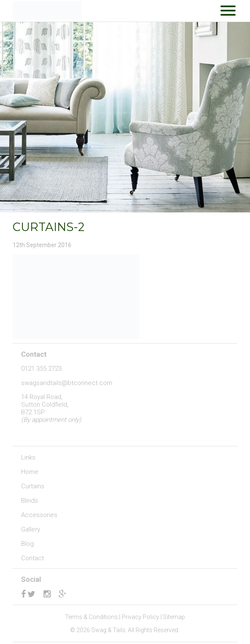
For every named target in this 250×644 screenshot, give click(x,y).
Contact (33, 558)
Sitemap (174, 617)
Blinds (30, 501)
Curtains (33, 486)
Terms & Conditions (91, 617)
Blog (27, 544)
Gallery (31, 529)
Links (28, 457)
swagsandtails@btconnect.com (67, 383)
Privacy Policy (140, 617)
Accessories (39, 515)
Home (30, 472)
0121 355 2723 (41, 369)
